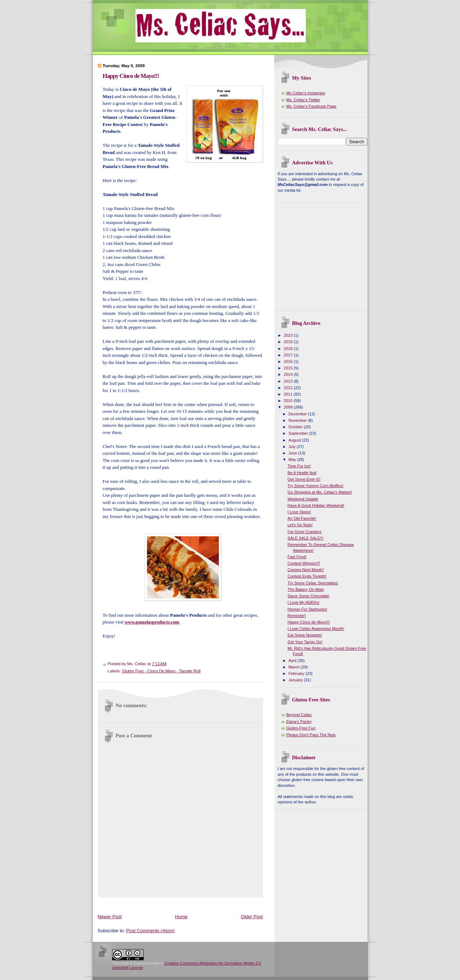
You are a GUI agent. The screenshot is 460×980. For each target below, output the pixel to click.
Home (181, 917)
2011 (289, 394)
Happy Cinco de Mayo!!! (131, 76)
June (293, 453)
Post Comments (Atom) (150, 931)
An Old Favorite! (302, 518)
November (298, 420)
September (299, 433)
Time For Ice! (299, 466)
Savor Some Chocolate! (309, 596)
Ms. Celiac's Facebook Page (312, 106)
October (296, 427)
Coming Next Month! (306, 570)
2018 (289, 349)
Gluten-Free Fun (301, 728)
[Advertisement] (229, 904)
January (296, 680)
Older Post (252, 917)
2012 (289, 388)
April (293, 661)
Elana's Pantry (299, 722)
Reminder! (297, 616)
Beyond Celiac (299, 715)
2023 (289, 335)
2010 (289, 401)
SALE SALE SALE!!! (305, 538)
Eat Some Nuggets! (305, 635)
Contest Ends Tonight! (307, 576)
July (293, 447)
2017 (289, 355)
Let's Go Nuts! (300, 525)
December (298, 414)
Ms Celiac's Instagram (306, 93)
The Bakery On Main (306, 589)
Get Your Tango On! (305, 642)
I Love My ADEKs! (303, 602)
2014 (289, 374)
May (293, 459)
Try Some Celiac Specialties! (313, 583)
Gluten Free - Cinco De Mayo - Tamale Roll (161, 671)
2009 (289, 407)
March (295, 667)
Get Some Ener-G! (304, 479)
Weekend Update (303, 499)
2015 (289, 368)
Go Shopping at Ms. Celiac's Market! (320, 492)
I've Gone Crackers (304, 532)
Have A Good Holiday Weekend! (316, 505)
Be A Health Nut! (302, 473)
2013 (289, 381)
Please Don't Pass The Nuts (311, 735)
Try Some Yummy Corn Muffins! (316, 486)
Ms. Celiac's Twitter (303, 100)
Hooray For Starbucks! (307, 609)
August (295, 440)
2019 (289, 342)
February (297, 673)
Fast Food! (297, 557)
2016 (289, 361)
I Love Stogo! (299, 512)
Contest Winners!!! (304, 563)
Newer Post (110, 917)
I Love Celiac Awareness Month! (316, 629)
